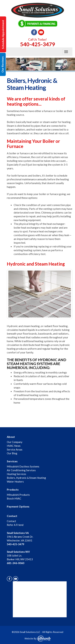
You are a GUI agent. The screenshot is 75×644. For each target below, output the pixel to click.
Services (12, 461)
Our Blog (12, 453)
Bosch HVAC (14, 498)
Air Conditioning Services (21, 470)
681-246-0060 (16, 563)
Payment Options (18, 506)
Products (13, 489)
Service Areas (15, 449)
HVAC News (14, 446)
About (11, 437)
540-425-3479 (38, 44)
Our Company (15, 442)
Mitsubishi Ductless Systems (23, 466)
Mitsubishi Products (18, 495)
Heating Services (16, 474)
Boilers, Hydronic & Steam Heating (26, 478)
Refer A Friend (15, 525)
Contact (12, 516)
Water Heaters (15, 482)
